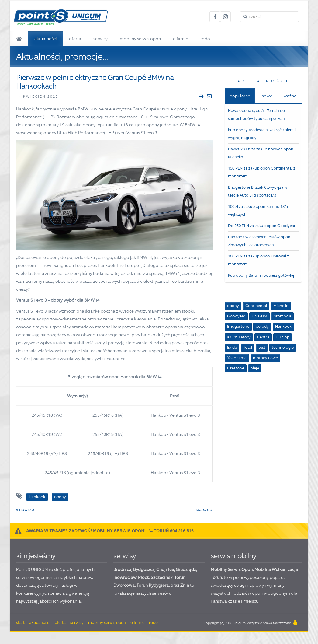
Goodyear (236, 316)
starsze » (204, 509)
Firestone (236, 368)
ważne (290, 96)
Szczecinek (162, 577)
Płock (143, 577)
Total (248, 347)
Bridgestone (238, 326)
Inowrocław (125, 577)
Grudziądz (186, 569)
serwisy (125, 556)
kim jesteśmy (36, 556)
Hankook (283, 326)
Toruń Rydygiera (153, 585)
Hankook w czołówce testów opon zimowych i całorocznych (259, 241)
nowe (267, 96)
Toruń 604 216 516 (174, 531)
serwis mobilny (233, 556)
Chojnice (165, 569)
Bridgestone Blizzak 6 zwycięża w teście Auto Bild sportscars (258, 191)
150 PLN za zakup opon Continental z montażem (262, 172)
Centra (263, 337)
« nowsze (25, 509)
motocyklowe (265, 358)
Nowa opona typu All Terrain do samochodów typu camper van (256, 115)
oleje (255, 368)
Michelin (281, 306)
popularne (240, 96)
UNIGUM (259, 316)
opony (233, 306)
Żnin (185, 585)
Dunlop (283, 337)
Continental (256, 306)
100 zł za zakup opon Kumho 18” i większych (258, 210)
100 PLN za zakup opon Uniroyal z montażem (258, 260)
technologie (283, 347)
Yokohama (237, 358)
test (262, 347)
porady (262, 326)
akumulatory (239, 337)
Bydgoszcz (144, 569)
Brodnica (122, 569)
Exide (232, 347)
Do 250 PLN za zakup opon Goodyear (262, 226)
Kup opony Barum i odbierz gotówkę (261, 275)
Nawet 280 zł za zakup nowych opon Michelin (261, 153)
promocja (282, 316)
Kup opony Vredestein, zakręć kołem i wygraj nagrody (262, 134)
